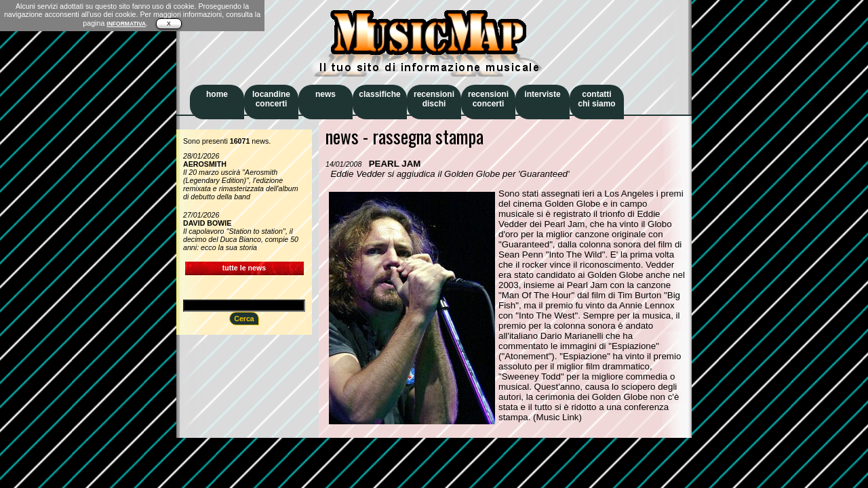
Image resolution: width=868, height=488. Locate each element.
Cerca (244, 319)
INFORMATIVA (126, 24)
